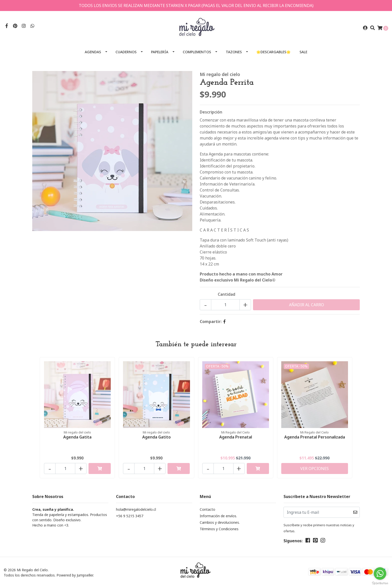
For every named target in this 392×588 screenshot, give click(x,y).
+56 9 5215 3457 (130, 516)
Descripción (211, 112)
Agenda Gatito (156, 437)
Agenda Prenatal (236, 437)
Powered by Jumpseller (75, 575)
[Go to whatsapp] (380, 573)
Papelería (160, 52)
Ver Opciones (314, 468)
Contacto (207, 509)
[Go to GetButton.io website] (380, 583)
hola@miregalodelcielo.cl (136, 509)
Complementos (197, 52)
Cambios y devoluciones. (220, 522)
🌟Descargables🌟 (273, 52)
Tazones (234, 52)
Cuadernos (126, 52)
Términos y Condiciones (219, 529)
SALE (303, 52)
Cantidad (226, 294)
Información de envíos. (218, 516)
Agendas (93, 52)
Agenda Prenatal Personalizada (315, 437)
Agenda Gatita (77, 437)
